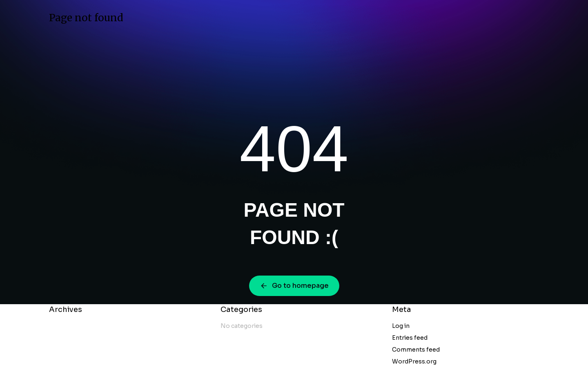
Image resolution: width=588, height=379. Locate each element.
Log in (401, 326)
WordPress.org (414, 361)
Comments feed (416, 350)
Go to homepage (294, 286)
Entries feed (410, 338)
